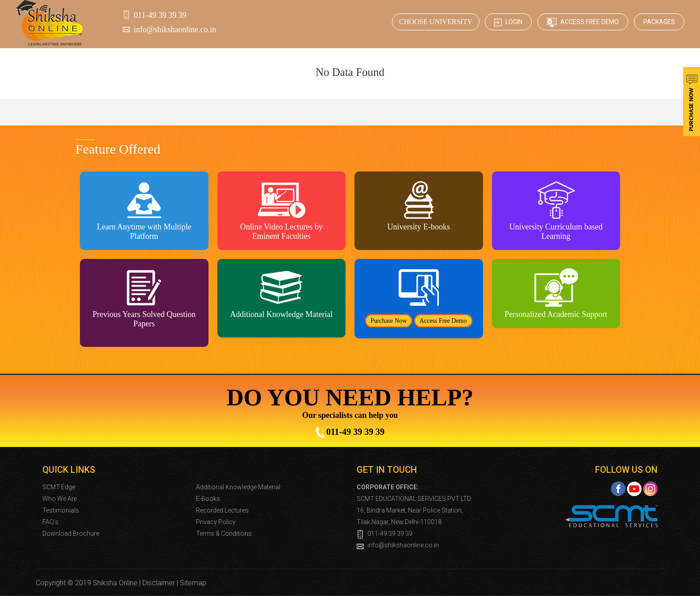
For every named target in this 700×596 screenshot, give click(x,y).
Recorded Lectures (222, 510)
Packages (659, 22)
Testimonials (61, 510)
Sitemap (193, 583)
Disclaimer (159, 583)
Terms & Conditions (224, 533)
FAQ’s (50, 522)
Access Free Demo (583, 22)
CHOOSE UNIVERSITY (436, 22)
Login (508, 22)
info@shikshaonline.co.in (175, 29)
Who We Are (60, 499)
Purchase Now (389, 321)
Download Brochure (71, 533)
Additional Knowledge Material (238, 487)
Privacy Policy (216, 522)
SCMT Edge (59, 487)
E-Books (208, 499)
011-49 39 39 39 (160, 15)
